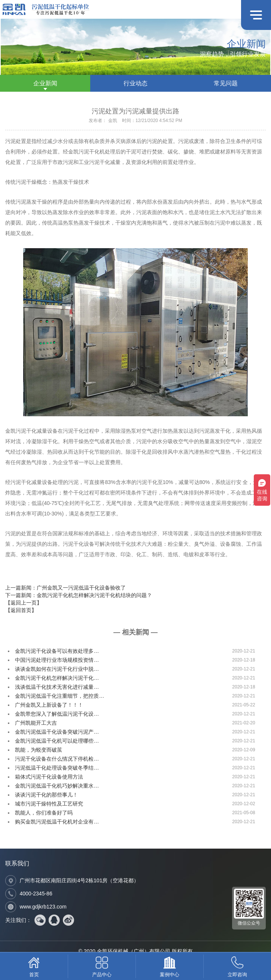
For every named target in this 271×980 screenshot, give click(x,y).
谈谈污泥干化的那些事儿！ (46, 795)
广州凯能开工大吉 (36, 723)
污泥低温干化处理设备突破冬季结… (57, 768)
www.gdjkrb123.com (43, 907)
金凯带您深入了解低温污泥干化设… (57, 714)
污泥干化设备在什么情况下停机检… (57, 759)
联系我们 (17, 863)
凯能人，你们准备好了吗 (44, 813)
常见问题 (226, 83)
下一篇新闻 (79, 595)
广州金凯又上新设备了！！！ (49, 705)
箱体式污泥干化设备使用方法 (49, 777)
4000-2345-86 (36, 894)
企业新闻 (45, 83)
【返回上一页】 (24, 603)
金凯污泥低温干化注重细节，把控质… (60, 696)
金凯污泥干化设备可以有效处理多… (57, 651)
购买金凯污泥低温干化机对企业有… (57, 822)
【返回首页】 (21, 610)
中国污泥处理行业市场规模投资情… (57, 660)
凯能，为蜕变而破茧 (39, 750)
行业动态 (135, 83)
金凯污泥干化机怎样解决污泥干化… (57, 678)
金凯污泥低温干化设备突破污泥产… (57, 732)
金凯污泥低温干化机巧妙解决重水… (57, 786)
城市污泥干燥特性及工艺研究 (49, 804)
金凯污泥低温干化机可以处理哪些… (57, 741)
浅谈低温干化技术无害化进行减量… (57, 687)
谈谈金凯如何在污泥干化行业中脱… (57, 669)
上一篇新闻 (66, 588)
